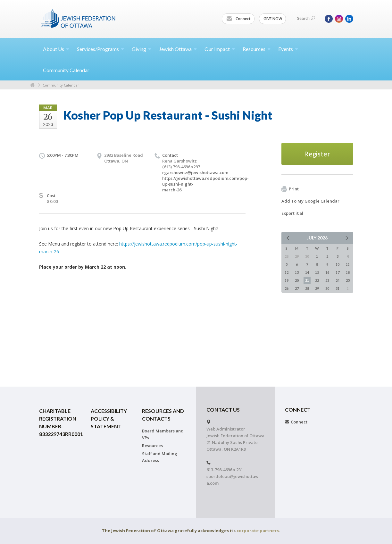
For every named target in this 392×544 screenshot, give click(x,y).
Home (32, 85)
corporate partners (258, 531)
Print (290, 189)
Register (317, 154)
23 (327, 280)
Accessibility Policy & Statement (109, 418)
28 (307, 288)
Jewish (178, 49)
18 (348, 272)
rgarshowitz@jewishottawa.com (195, 172)
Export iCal (292, 213)
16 (327, 272)
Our (220, 49)
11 (348, 264)
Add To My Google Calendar (310, 201)
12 (287, 272)
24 (338, 280)
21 (307, 280)
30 (327, 288)
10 (338, 264)
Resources (152, 446)
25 (348, 280)
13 (297, 272)
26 (287, 288)
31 (338, 288)
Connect (238, 19)
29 (317, 288)
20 (297, 280)
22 (317, 280)
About (56, 49)
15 (317, 272)
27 (297, 288)
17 (338, 272)
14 (307, 272)
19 (287, 280)
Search (306, 18)
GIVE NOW (273, 19)
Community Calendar (66, 70)
